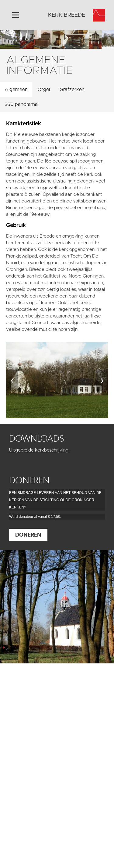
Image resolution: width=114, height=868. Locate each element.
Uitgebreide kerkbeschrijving (39, 450)
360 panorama (21, 104)
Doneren (28, 535)
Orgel (44, 90)
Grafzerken (72, 90)
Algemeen (16, 90)
